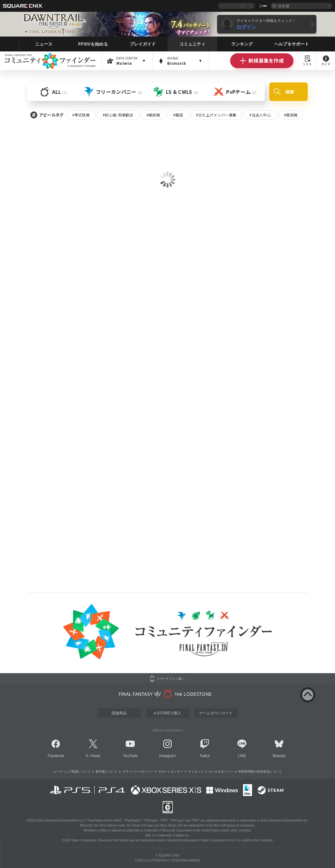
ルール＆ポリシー (221, 772)
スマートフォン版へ (171, 679)
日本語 (284, 6)
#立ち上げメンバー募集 (216, 115)
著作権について (106, 772)
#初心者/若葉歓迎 (118, 115)
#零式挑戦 (81, 115)
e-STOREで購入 (167, 713)
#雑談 (178, 115)
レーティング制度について (72, 772)
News (96, 756)
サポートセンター (171, 772)
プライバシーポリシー (138, 772)
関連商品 (119, 713)
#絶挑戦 (153, 115)
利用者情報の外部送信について (260, 772)
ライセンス (196, 772)
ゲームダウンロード (216, 713)
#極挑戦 (291, 115)
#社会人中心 (260, 115)
